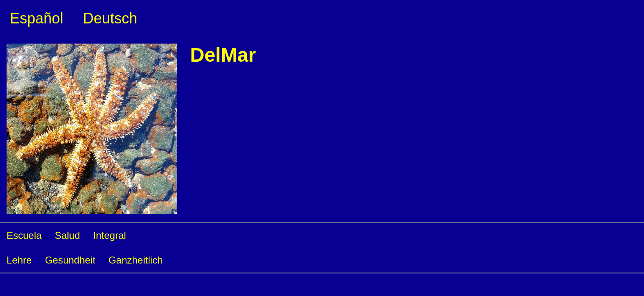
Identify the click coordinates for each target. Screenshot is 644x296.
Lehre (19, 260)
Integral (110, 235)
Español (37, 18)
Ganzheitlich (136, 260)
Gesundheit (70, 260)
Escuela (24, 235)
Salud (67, 235)
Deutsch (110, 18)
